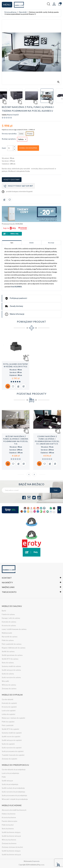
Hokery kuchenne (9, 814)
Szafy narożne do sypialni (12, 748)
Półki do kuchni (8, 825)
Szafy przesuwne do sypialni (13, 751)
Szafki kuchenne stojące (11, 832)
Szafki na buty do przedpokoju (13, 788)
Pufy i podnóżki (8, 725)
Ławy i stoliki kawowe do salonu (14, 629)
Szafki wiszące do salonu (11, 670)
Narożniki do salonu (10, 637)
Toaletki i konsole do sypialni (13, 755)
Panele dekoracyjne (10, 821)
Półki (4, 777)
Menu (7, 5)
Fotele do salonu (8, 614)
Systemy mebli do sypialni (12, 733)
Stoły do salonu (8, 663)
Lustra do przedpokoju (10, 773)
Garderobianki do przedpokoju (14, 770)
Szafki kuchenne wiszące (11, 836)
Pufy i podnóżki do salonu (12, 644)
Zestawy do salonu (9, 689)
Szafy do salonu (8, 674)
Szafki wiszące (7, 781)
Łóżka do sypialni (9, 714)
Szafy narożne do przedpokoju (14, 792)
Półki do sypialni (8, 722)
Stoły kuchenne (8, 829)
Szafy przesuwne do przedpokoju (14, 796)
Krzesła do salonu (9, 626)
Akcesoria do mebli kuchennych (14, 810)
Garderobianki (8, 699)
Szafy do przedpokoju (10, 784)
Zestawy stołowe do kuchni (12, 847)
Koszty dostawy (12, 180)
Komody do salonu (9, 622)
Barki (4, 611)
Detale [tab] (31, 243)
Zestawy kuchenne (9, 843)
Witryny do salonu (9, 685)
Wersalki (5, 681)
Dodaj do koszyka (28, 148)
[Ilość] (10, 148)
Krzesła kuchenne (9, 818)
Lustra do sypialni (9, 711)
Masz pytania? (18, 186)
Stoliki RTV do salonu (10, 659)
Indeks (4, 115)
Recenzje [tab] (51, 243)
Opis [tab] (12, 243)
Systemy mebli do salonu (11, 666)
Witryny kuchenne (9, 840)
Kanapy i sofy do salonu (11, 618)
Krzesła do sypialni (9, 707)
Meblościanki (7, 633)
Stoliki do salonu (8, 652)
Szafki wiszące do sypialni (12, 740)
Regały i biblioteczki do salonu (14, 648)
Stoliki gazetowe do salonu (12, 655)
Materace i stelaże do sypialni (14, 718)
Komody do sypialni (9, 703)
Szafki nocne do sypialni (11, 737)
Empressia (36, 861)
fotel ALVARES (16, 287)
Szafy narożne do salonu (11, 677)
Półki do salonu (8, 640)
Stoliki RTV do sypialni (10, 729)
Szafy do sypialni (8, 744)
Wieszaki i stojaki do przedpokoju (15, 799)
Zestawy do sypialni (10, 759)
